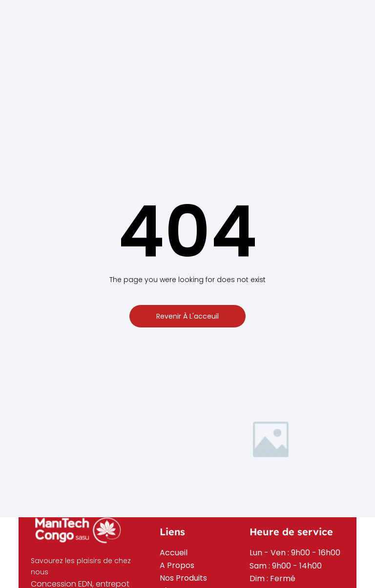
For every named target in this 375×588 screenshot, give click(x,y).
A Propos (177, 565)
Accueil (174, 553)
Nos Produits (183, 578)
